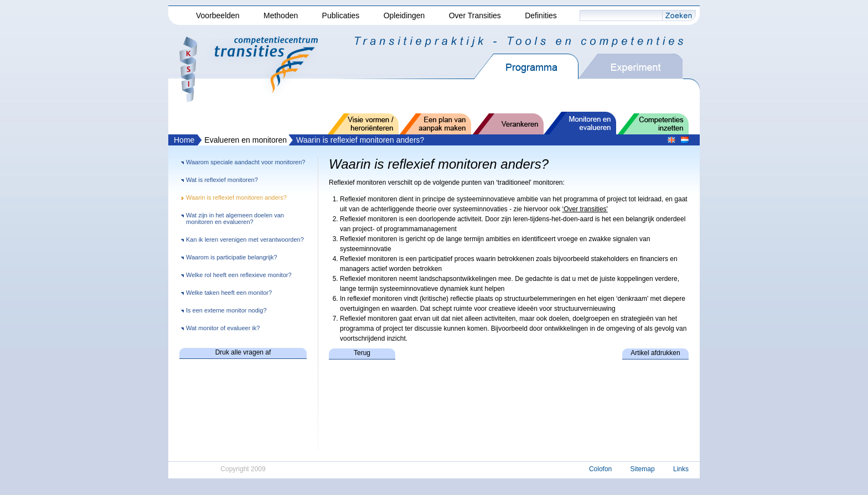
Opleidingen (404, 15)
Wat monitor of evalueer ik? (223, 328)
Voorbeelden (218, 15)
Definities (541, 15)
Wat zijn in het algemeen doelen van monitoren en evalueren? (235, 218)
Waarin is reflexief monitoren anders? (360, 140)
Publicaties (341, 15)
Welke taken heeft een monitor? (229, 293)
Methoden (281, 15)
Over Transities (475, 15)
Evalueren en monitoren (246, 140)
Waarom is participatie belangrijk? (232, 257)
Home (184, 140)
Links (681, 469)
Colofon (600, 469)
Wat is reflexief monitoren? (222, 180)
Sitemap (643, 469)
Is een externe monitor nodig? (226, 310)
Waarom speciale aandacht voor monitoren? (246, 162)
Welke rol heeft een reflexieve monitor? (239, 275)
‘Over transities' (585, 209)
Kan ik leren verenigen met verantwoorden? (245, 239)
